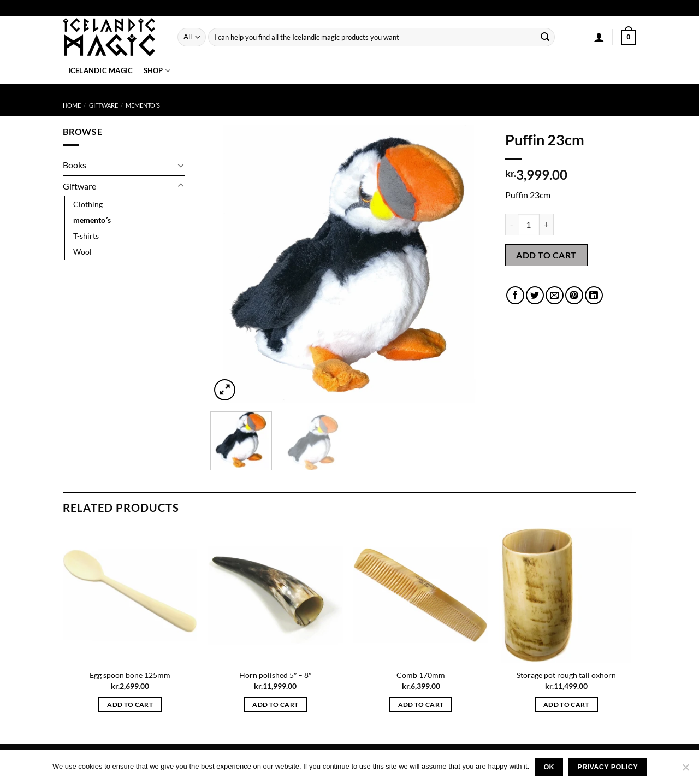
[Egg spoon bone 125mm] (130, 595)
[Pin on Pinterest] (574, 295)
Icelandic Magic (101, 70)
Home (72, 105)
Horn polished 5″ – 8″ (275, 675)
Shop (157, 71)
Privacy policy (608, 767)
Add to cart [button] (130, 705)
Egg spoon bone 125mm (130, 675)
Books (75, 165)
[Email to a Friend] (555, 295)
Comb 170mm (421, 675)
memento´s (143, 105)
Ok (549, 767)
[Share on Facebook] (515, 295)
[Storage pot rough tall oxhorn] (567, 595)
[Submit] (545, 37)
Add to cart (546, 255)
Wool (82, 252)
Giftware (103, 105)
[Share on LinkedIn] (594, 295)
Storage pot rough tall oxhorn (566, 675)
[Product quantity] (529, 225)
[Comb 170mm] (421, 595)
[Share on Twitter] (535, 295)
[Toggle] (181, 165)
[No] (685, 770)
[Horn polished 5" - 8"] (276, 595)
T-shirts (86, 236)
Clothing (88, 204)
